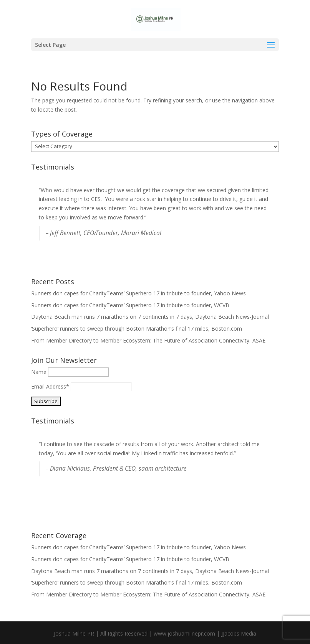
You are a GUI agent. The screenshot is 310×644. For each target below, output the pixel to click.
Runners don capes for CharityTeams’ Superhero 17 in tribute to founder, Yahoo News (138, 293)
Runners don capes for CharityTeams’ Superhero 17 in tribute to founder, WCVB (130, 305)
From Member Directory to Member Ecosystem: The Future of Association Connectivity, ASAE (148, 340)
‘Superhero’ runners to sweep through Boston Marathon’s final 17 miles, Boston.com (137, 329)
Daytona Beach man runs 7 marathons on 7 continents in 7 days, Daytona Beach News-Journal (150, 317)
